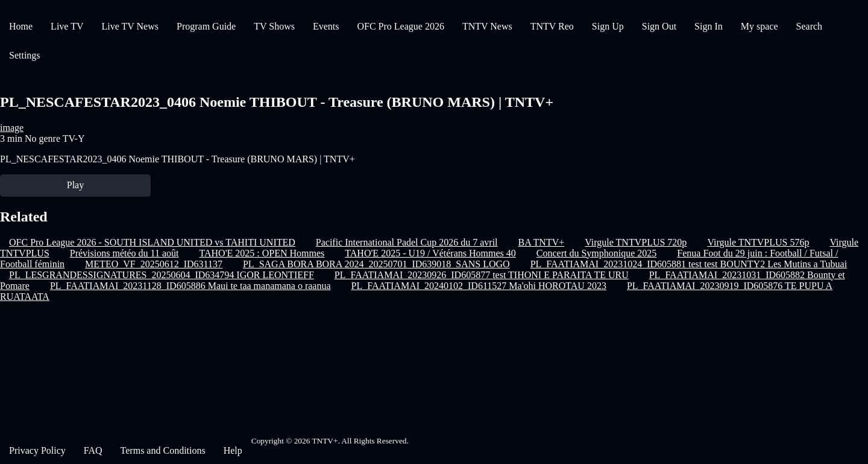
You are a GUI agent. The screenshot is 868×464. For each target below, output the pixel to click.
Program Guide (206, 26)
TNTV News (487, 26)
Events (326, 26)
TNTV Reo (552, 26)
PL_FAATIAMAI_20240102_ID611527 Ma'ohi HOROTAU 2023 (479, 286)
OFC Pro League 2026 (400, 26)
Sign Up (608, 26)
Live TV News (130, 26)
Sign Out (659, 26)
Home (21, 26)
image (12, 128)
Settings (25, 55)
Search (810, 26)
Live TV (67, 26)
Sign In (709, 26)
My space (759, 26)
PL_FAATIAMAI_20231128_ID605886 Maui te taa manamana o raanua (190, 286)
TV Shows (274, 26)
